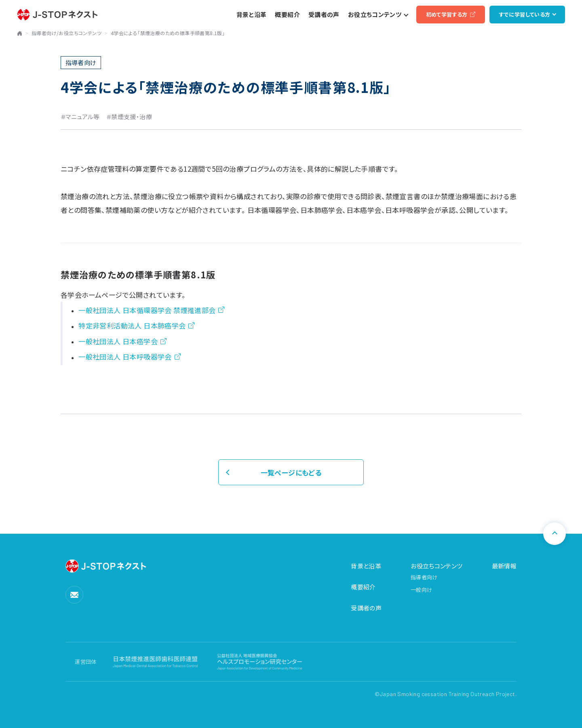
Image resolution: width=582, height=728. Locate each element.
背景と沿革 (366, 566)
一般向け (421, 590)
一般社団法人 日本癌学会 (118, 341)
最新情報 (504, 566)
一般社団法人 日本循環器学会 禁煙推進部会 (147, 310)
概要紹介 (363, 587)
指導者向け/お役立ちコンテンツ (66, 33)
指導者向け (424, 577)
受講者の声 (366, 608)
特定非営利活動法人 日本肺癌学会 (132, 325)
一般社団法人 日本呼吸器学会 (125, 357)
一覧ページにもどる (291, 472)
